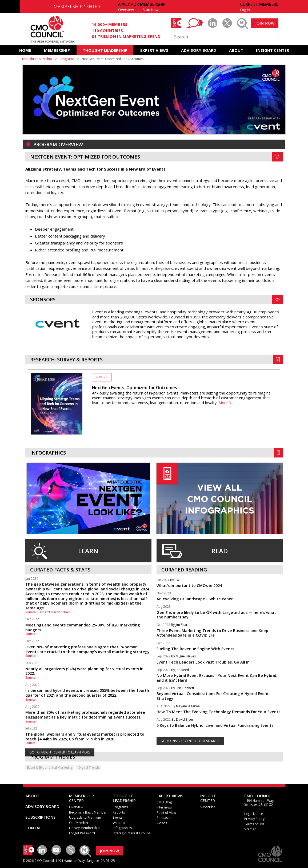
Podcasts (163, 818)
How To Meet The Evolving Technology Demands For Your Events (218, 712)
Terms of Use (254, 824)
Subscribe (208, 807)
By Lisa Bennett (183, 688)
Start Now (151, 10)
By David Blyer (182, 720)
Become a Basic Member (88, 812)
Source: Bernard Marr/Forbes (47, 612)
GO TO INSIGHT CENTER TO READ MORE (190, 741)
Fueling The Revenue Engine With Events (195, 649)
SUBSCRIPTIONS (40, 817)
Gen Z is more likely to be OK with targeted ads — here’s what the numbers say (216, 615)
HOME (25, 50)
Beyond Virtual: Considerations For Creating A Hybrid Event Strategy (213, 696)
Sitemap (250, 829)
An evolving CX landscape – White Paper (195, 599)
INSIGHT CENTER (273, 50)
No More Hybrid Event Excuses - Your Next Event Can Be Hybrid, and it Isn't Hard (217, 678)
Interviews (164, 807)
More (223, 403)
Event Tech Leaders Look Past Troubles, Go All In (203, 662)
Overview (126, 10)
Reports (119, 812)
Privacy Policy (254, 819)
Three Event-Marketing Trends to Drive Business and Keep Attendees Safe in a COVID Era (212, 633)
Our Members (80, 823)
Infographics (122, 828)
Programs (67, 59)
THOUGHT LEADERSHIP (105, 50)
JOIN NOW (265, 23)
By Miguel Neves (183, 656)
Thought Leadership (37, 59)
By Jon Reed (180, 670)
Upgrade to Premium (85, 817)
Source (31, 634)
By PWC (176, 580)
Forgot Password (82, 833)
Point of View (166, 813)
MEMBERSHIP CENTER (77, 7)
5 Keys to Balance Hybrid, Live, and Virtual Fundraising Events (215, 725)
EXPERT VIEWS (154, 50)
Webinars (120, 823)
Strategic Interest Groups (132, 833)
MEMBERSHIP (57, 50)
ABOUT (236, 50)
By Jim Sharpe (181, 625)
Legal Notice (254, 814)
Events (118, 817)
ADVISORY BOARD (199, 50)
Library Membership (84, 828)
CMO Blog (164, 802)
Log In (245, 10)
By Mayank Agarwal (186, 706)
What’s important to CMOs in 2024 (189, 585)
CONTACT (35, 828)
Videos (162, 823)
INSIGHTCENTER (208, 798)
